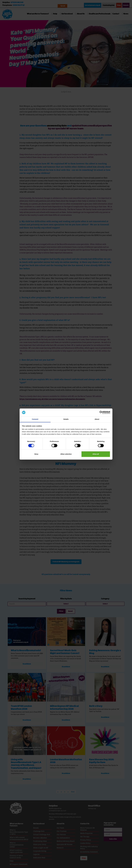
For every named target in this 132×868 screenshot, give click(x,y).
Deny (36, 454)
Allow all (96, 454)
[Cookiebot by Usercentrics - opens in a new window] (101, 412)
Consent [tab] (35, 419)
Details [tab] (66, 419)
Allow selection (66, 454)
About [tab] (97, 419)
